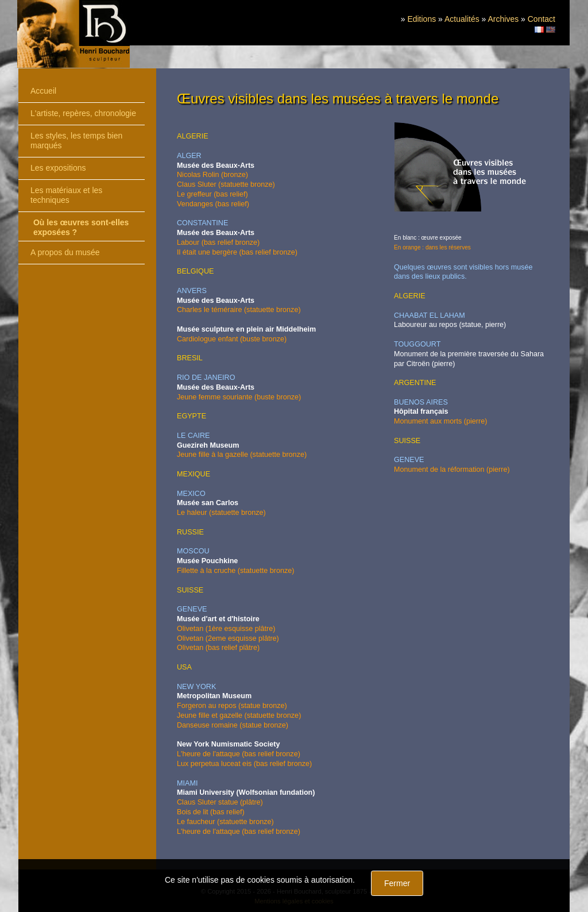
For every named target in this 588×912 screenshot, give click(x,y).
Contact (541, 19)
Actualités (462, 19)
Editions (421, 19)
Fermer (397, 883)
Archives (503, 19)
